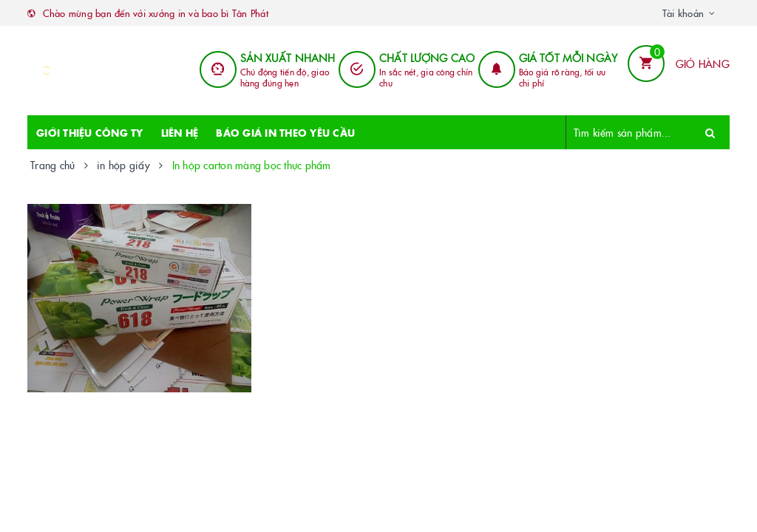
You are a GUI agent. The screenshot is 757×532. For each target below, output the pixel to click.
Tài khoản (683, 13)
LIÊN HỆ (180, 132)
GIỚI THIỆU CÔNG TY (90, 132)
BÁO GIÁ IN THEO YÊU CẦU (285, 132)
